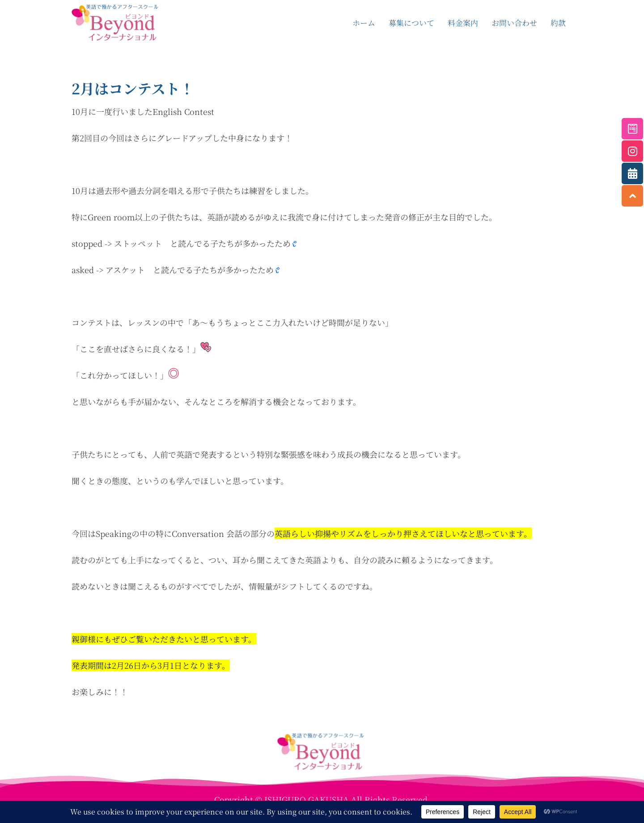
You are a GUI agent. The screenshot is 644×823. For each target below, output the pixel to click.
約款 (558, 23)
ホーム (364, 23)
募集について (411, 23)
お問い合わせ (514, 23)
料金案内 (463, 23)
